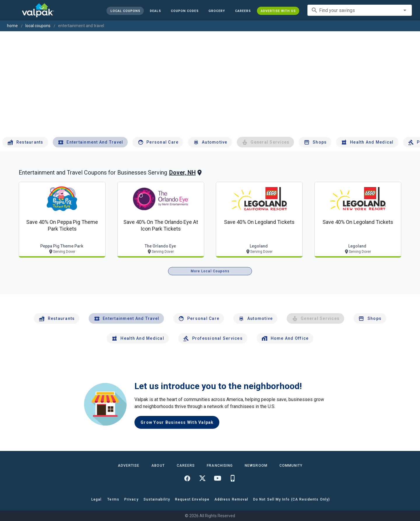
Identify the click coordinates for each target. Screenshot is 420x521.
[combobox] (360, 10)
